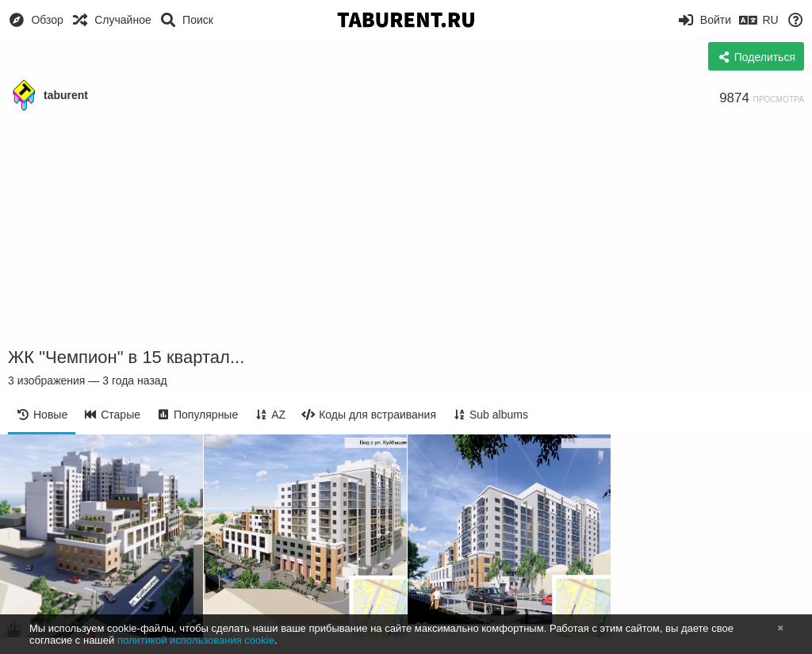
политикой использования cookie (196, 640)
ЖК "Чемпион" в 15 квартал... (126, 357)
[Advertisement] (406, 230)
